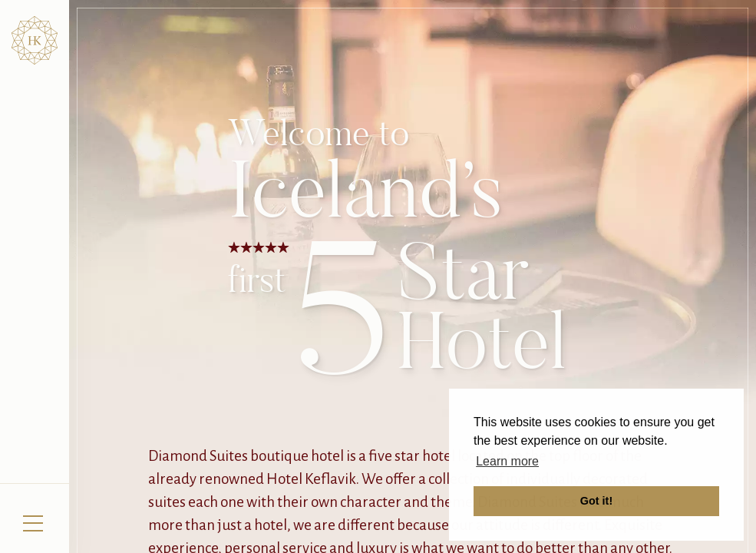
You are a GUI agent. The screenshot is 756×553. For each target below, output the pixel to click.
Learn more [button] (507, 461)
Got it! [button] (596, 501)
